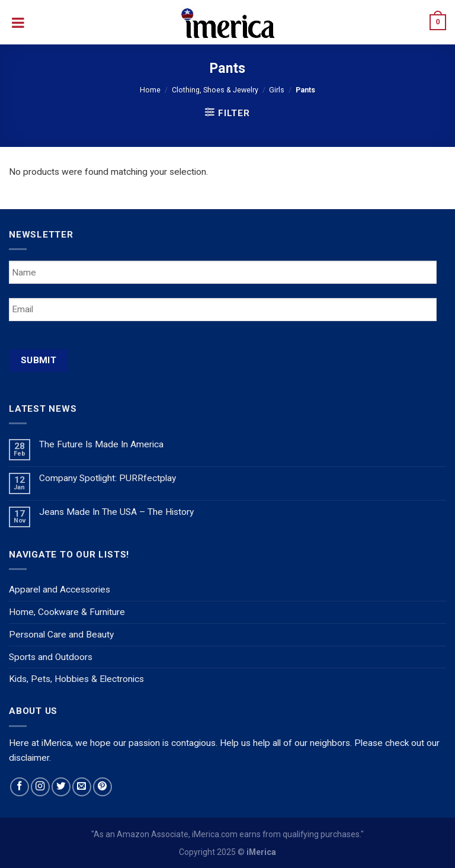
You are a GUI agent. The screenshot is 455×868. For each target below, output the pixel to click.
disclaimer (29, 758)
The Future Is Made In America (101, 444)
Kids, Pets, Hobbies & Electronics (76, 679)
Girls (277, 90)
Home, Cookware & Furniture (67, 612)
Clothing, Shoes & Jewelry (215, 90)
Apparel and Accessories (60, 590)
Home (150, 90)
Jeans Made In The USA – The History (116, 512)
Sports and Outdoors (51, 657)
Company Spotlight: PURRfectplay (108, 478)
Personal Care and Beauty (61, 635)
